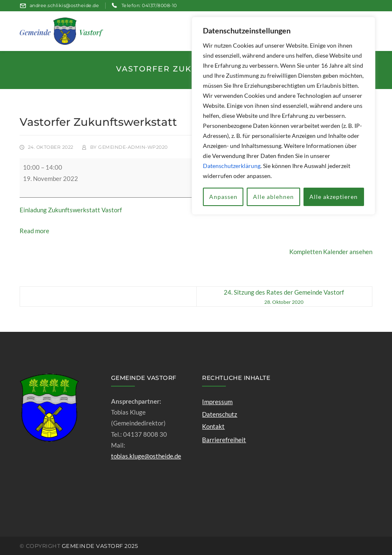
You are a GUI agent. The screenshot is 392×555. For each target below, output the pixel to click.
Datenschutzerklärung (232, 166)
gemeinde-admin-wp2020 (133, 147)
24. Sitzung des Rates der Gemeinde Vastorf (284, 297)
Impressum (217, 402)
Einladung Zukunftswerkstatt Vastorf (71, 210)
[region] (283, 116)
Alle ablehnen (273, 197)
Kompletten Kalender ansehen (331, 252)
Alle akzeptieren (334, 197)
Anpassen (223, 197)
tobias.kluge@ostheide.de (146, 456)
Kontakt (213, 426)
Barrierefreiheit (224, 440)
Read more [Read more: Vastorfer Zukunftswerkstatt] (34, 231)
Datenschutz (220, 414)
